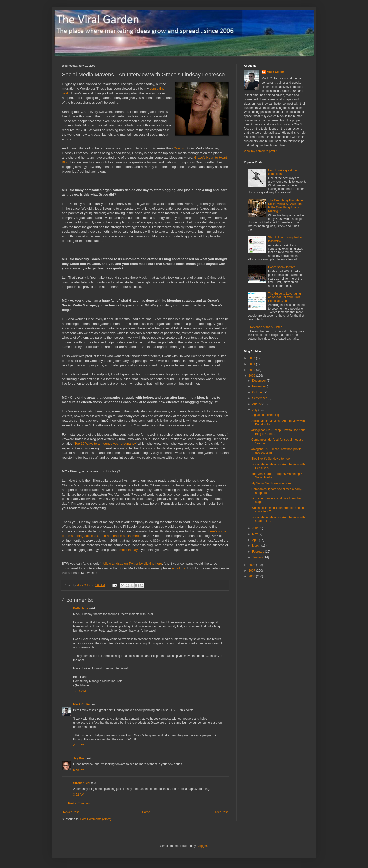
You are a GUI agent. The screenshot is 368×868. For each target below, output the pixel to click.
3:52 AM (79, 795)
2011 (252, 364)
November (259, 386)
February (258, 552)
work (65, 93)
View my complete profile (260, 151)
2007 (252, 571)
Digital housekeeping (265, 415)
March (257, 546)
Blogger (202, 846)
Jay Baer (79, 758)
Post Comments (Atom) (96, 819)
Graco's (179, 148)
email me (179, 568)
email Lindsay (128, 550)
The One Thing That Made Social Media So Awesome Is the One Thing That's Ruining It (286, 206)
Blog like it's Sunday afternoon (271, 459)
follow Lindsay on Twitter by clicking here (132, 563)
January (258, 557)
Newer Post (71, 812)
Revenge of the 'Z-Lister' (266, 327)
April (255, 540)
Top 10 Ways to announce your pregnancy (105, 443)
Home (146, 812)
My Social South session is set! (272, 483)
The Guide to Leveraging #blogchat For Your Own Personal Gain (284, 297)
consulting (157, 88)
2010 (252, 370)
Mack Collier (82, 704)
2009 (252, 376)
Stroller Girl (81, 783)
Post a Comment (79, 803)
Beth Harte (81, 608)
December (259, 381)
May (255, 534)
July (255, 410)
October (258, 392)
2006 (252, 576)
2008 (252, 565)
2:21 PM (79, 745)
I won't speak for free (282, 267)
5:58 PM (79, 770)
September (260, 398)
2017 (252, 358)
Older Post (221, 812)
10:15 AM (79, 691)
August (257, 404)
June (256, 528)
